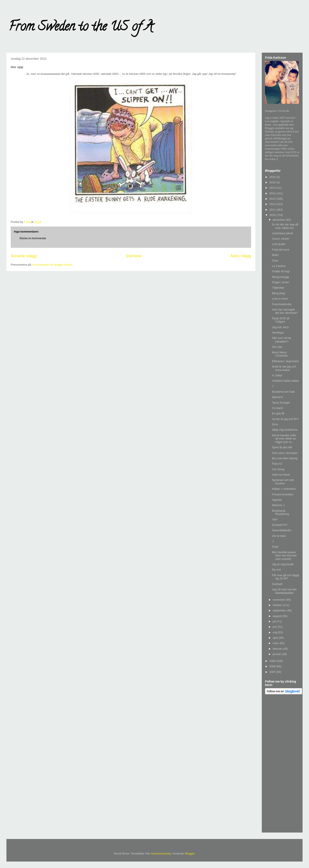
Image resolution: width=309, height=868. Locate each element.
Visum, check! (281, 239)
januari (277, 654)
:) (273, 541)
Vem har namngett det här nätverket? (285, 311)
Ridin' (275, 255)
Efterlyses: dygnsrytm (285, 361)
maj (275, 632)
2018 (273, 177)
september (280, 610)
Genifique (278, 333)
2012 (273, 204)
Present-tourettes (283, 494)
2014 (273, 193)
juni (275, 627)
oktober (278, 605)
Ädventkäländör (282, 530)
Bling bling (278, 293)
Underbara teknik (282, 233)
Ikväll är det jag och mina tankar (284, 368)
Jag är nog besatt (283, 564)
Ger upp (277, 347)
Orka (275, 261)
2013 (273, 199)
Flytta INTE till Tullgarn (281, 320)
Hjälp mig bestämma (285, 430)
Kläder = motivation (284, 489)
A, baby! (277, 375)
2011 (273, 210)
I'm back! (277, 408)
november (279, 600)
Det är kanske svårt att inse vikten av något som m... (284, 439)
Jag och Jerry (280, 327)
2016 (273, 182)
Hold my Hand (281, 475)
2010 (273, 215)
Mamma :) (278, 505)
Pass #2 (277, 464)
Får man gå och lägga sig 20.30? (285, 577)
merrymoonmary (161, 853)
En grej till (278, 413)
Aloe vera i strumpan (285, 453)
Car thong (278, 469)
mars (276, 643)
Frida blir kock (281, 250)
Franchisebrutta (282, 304)
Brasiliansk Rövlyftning (280, 512)
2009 (273, 661)
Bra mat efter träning (285, 458)
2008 (273, 666)
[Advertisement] (282, 764)
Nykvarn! (277, 397)
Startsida (133, 256)
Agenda (277, 500)
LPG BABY (279, 244)
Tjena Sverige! (281, 403)
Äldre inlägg (241, 256)
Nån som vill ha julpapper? (281, 340)
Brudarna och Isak (283, 392)
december (279, 220)
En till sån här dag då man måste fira (285, 226)
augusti (278, 616)
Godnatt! (277, 584)
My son (276, 570)
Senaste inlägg (24, 256)
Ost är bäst (279, 536)
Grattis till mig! (281, 271)
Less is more (280, 299)
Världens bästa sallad (285, 381)
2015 (273, 188)
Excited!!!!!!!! (280, 525)
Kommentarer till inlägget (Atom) (52, 265)
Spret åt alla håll (282, 447)
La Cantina (279, 266)
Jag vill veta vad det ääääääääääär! (284, 591)
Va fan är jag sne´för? (285, 419)
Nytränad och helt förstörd (283, 482)
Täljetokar (278, 288)
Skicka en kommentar (33, 238)
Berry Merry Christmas (280, 354)
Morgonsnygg (280, 277)
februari (278, 649)
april (276, 638)
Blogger (190, 853)
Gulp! (275, 547)
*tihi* (275, 520)
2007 (273, 672)
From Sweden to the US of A (81, 28)
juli (275, 621)
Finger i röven (280, 282)
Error (275, 424)
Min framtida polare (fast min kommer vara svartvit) (284, 556)
